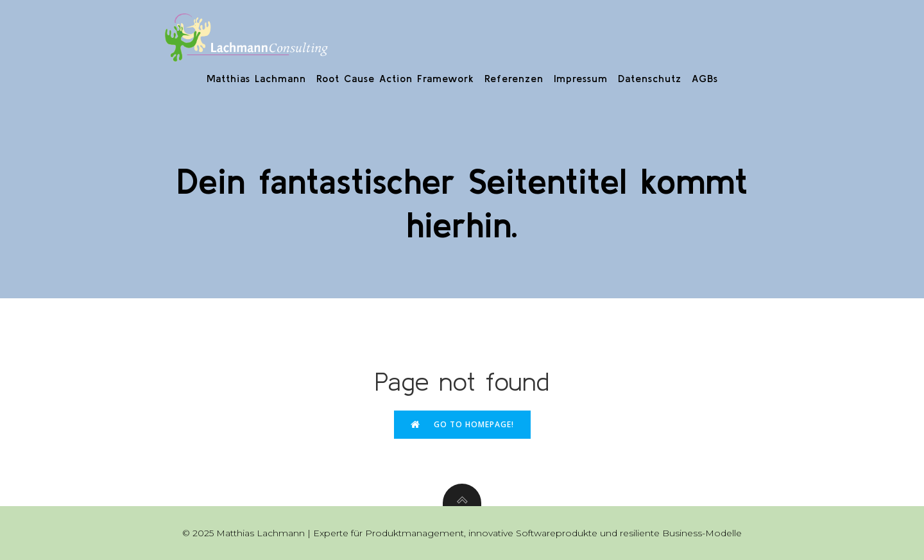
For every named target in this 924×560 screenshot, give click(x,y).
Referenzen (514, 78)
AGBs (705, 78)
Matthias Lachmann (256, 78)
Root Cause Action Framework (395, 78)
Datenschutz (650, 78)
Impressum (581, 78)
